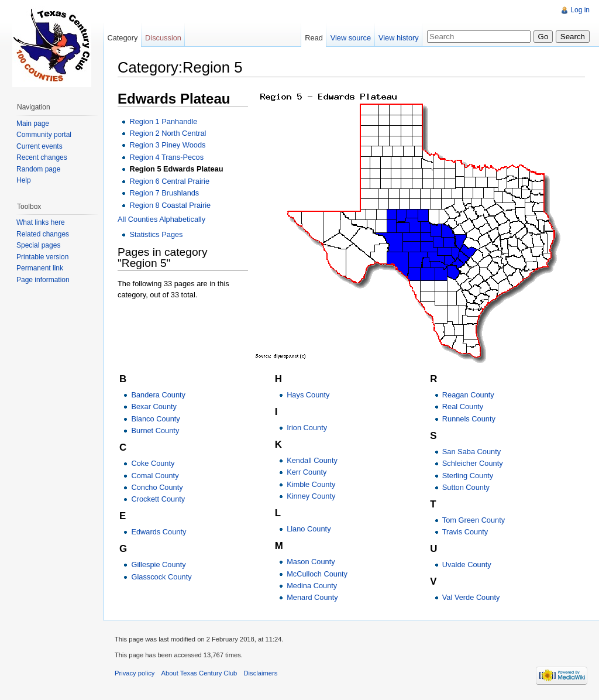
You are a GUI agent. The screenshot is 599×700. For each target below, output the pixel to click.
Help (24, 180)
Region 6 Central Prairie (169, 181)
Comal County (155, 476)
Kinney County (311, 496)
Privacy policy (135, 673)
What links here (41, 222)
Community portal (44, 135)
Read (314, 38)
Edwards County (159, 532)
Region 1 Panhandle (163, 121)
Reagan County (468, 395)
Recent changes (42, 157)
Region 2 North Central (168, 133)
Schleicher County (473, 463)
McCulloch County (317, 574)
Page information (43, 280)
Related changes (43, 234)
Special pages (38, 245)
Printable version (42, 257)
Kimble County (311, 484)
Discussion (163, 38)
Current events (39, 146)
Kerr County (307, 472)
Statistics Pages (156, 234)
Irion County (307, 428)
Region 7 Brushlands (164, 193)
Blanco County (155, 419)
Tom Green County (474, 520)
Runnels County (469, 419)
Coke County (153, 463)
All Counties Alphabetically (161, 219)
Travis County (465, 532)
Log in (580, 10)
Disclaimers (261, 673)
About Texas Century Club (199, 673)
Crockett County (158, 499)
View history (399, 38)
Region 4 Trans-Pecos (166, 157)
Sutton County (466, 487)
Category (122, 38)
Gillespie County (158, 565)
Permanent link (40, 268)
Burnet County (155, 430)
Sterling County (468, 476)
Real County (463, 406)
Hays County (308, 395)
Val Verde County (471, 597)
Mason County (311, 562)
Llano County (309, 529)
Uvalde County (467, 565)
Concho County (157, 487)
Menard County (312, 597)
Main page (33, 123)
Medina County (312, 586)
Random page (38, 169)
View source (351, 38)
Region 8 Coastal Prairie (170, 205)
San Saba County (471, 452)
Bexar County (154, 406)
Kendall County (312, 460)
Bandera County (158, 395)
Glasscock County (161, 577)
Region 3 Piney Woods (167, 145)
